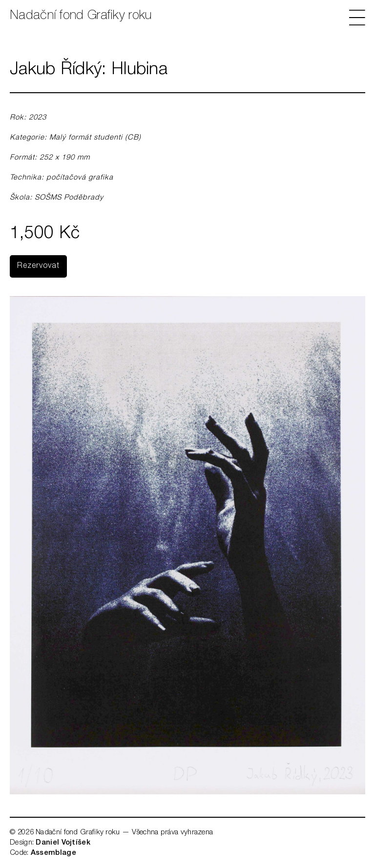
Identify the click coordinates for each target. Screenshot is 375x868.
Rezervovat (38, 266)
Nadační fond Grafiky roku (81, 16)
